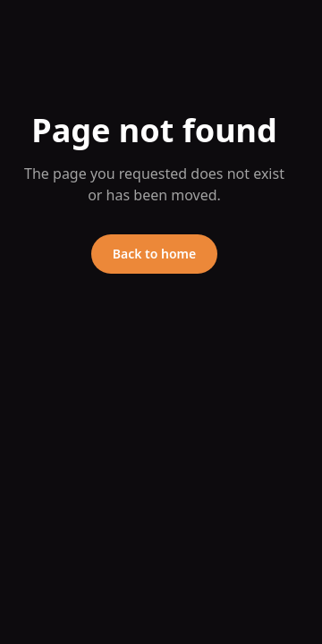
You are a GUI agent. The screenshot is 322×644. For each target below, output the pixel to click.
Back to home (154, 254)
